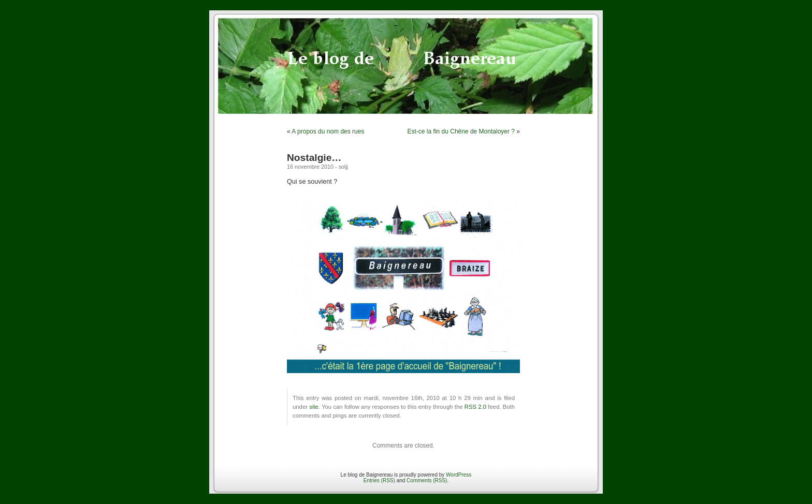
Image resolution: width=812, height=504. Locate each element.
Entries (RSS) (379, 480)
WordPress (459, 475)
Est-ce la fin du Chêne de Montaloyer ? (461, 131)
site (314, 407)
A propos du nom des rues (328, 131)
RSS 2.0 (475, 407)
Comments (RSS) (427, 480)
